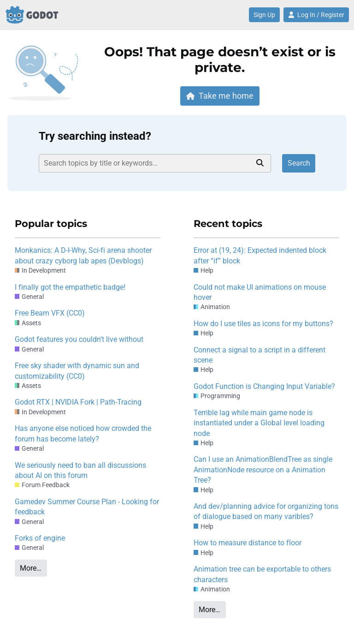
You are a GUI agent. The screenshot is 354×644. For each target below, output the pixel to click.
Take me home (220, 96)
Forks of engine (40, 538)
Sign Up (264, 15)
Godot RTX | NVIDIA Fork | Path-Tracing (78, 402)
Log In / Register (316, 15)
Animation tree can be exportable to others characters (262, 574)
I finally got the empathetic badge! (70, 287)
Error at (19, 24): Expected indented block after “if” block (260, 255)
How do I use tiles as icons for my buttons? (263, 324)
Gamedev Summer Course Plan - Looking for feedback (87, 507)
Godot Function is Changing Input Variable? (264, 386)
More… (31, 568)
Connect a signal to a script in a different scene (260, 355)
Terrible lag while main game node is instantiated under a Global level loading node (259, 423)
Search (299, 163)
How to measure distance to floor (248, 543)
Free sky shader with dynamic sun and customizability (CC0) (77, 371)
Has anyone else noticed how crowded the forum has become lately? (83, 433)
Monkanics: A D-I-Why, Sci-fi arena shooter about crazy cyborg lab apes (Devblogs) (83, 255)
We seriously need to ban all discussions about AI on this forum (80, 470)
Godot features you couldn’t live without (79, 339)
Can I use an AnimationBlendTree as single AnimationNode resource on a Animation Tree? (263, 470)
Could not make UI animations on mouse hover (260, 292)
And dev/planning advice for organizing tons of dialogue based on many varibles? (266, 511)
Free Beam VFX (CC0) (50, 313)
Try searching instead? (95, 136)
